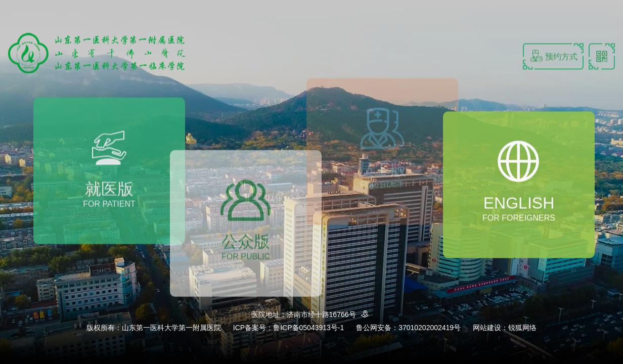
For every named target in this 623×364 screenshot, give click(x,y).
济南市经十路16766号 (329, 314)
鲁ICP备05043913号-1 (308, 328)
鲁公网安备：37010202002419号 (408, 328)
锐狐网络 (522, 328)
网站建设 (487, 328)
